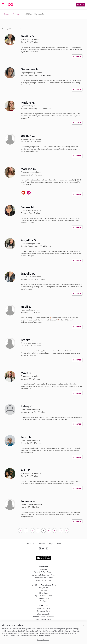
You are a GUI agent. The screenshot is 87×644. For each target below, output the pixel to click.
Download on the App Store (43, 558)
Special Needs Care (44, 596)
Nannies (43, 590)
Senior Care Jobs (43, 619)
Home (6, 14)
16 (61, 530)
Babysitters (43, 587)
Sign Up (81, 5)
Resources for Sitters (43, 580)
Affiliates (44, 569)
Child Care (43, 593)
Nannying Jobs (43, 611)
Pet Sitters (17, 14)
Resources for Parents (43, 578)
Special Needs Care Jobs (43, 617)
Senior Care (44, 598)
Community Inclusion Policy (44, 575)
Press (59, 544)
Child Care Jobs (44, 614)
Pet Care (43, 601)
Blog (51, 544)
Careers (41, 544)
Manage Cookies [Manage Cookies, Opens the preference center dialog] (43, 640)
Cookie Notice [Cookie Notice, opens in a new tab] (44, 635)
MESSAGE (77, 56)
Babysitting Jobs (43, 608)
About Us (30, 544)
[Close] (83, 625)
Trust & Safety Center (44, 572)
